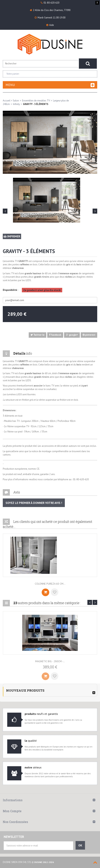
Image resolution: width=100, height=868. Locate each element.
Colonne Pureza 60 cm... (50, 584)
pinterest (89, 335)
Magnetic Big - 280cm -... (50, 661)
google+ (72, 335)
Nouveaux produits (25, 690)
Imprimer (12, 236)
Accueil (7, 101)
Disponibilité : (10, 290)
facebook (55, 335)
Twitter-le (37, 335)
